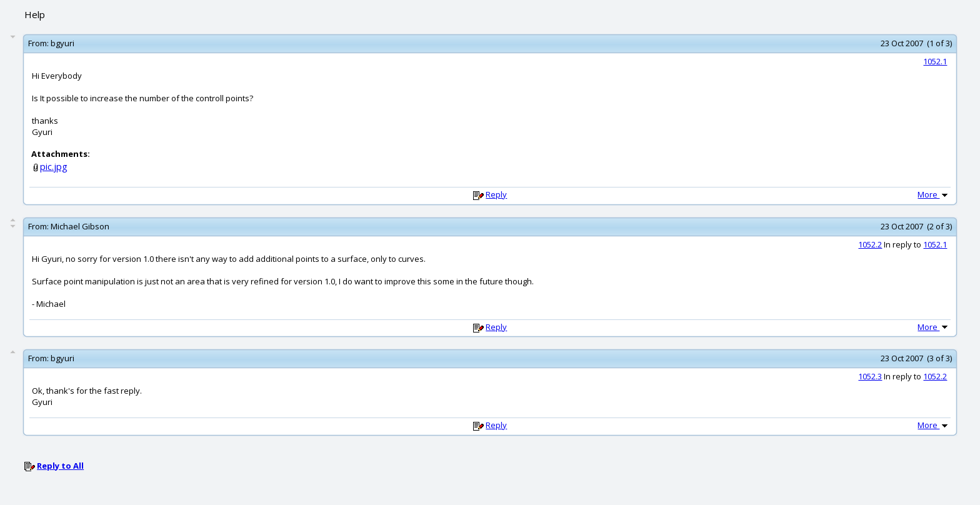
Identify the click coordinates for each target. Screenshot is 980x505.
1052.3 (870, 376)
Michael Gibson (80, 226)
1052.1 (935, 61)
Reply (496, 194)
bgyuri (62, 43)
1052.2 (870, 244)
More (934, 194)
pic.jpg (54, 167)
